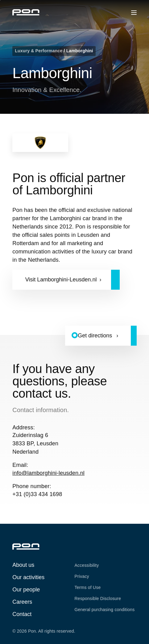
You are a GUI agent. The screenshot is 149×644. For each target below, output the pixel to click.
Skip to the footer (0, 0)
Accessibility (87, 565)
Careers (22, 602)
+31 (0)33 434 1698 (37, 494)
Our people (26, 590)
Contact (22, 614)
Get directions (96, 336)
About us (23, 565)
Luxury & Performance (39, 51)
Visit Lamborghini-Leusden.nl (61, 280)
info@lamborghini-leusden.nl (48, 473)
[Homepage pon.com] (26, 14)
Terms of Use (88, 587)
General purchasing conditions (105, 610)
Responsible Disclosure (98, 598)
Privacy (82, 576)
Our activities (28, 577)
